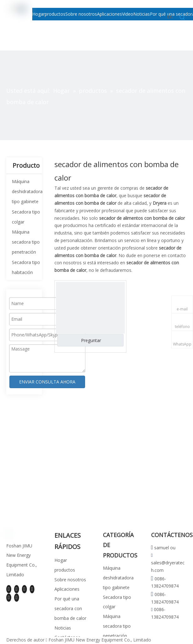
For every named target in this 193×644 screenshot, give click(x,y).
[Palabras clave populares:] (182, 18)
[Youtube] (32, 589)
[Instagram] (9, 597)
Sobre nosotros (70, 580)
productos (65, 570)
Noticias (63, 628)
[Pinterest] (17, 597)
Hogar (61, 560)
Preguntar (91, 340)
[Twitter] (24, 589)
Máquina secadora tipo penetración (26, 242)
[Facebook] (9, 589)
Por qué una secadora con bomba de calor (70, 608)
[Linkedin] (17, 589)
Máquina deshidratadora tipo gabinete (27, 191)
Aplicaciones (67, 589)
